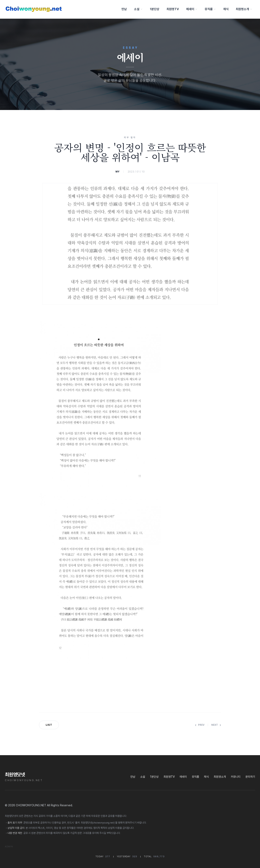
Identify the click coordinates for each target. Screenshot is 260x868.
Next (216, 725)
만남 (124, 9)
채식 (225, 9)
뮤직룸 (210, 9)
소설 (138, 9)
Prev (200, 725)
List (49, 725)
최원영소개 (244, 9)
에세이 (191, 9)
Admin (9, 847)
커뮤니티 (236, 777)
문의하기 (250, 777)
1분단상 (154, 9)
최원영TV (172, 9)
